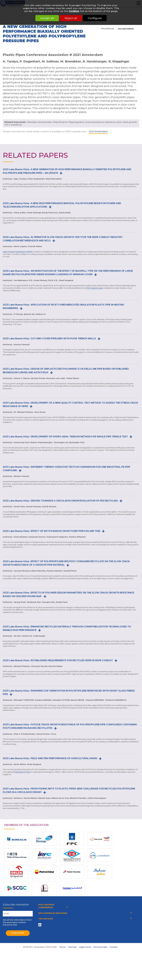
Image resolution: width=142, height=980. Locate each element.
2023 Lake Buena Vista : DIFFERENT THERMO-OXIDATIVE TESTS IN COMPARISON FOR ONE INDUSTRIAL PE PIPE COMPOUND (66, 469)
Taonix (62, 947)
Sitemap (72, 947)
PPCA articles (108, 29)
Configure (97, 18)
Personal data (100, 947)
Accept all (45, 18)
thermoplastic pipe (95, 288)
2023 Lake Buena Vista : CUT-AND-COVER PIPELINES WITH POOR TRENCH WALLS (49, 339)
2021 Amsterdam (125, 29)
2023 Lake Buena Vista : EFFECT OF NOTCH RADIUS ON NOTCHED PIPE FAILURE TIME (52, 531)
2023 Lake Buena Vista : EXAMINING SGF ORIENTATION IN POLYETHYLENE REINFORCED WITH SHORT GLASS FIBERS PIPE (69, 692)
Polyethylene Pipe (22, 772)
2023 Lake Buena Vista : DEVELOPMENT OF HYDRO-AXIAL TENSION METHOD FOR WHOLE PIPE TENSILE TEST (65, 437)
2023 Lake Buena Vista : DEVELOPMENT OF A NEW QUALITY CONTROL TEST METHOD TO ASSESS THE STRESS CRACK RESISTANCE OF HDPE (70, 405)
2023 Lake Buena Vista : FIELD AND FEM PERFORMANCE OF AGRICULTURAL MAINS (50, 758)
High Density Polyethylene (14, 252)
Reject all (71, 18)
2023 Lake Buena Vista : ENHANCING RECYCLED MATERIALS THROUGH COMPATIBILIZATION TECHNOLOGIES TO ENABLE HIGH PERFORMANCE (67, 628)
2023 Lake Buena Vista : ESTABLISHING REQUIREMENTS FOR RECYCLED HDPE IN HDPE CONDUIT (58, 660)
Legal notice (85, 947)
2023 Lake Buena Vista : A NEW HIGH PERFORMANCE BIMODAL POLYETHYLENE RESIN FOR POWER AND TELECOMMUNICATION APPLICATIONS (62, 205)
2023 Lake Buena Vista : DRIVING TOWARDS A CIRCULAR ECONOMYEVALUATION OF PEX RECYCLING (60, 501)
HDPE (30, 252)
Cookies (74, 11)
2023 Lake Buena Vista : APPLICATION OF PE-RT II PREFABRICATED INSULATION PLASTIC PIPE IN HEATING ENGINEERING (63, 306)
